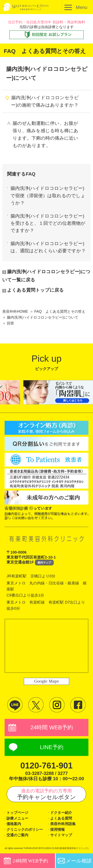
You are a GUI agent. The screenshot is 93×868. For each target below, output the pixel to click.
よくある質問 (61, 818)
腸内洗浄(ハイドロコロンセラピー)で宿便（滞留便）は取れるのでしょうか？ (48, 195)
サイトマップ (61, 835)
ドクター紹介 (61, 813)
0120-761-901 (46, 766)
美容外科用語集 (63, 824)
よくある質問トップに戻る (35, 290)
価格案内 (14, 824)
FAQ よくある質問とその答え (60, 311)
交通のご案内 (17, 835)
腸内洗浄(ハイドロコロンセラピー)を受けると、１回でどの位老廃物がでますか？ (48, 223)
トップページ (17, 813)
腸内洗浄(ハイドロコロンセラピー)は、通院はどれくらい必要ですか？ (48, 247)
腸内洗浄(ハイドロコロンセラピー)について (43, 317)
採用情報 (57, 830)
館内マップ (44, 563)
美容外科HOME (15, 311)
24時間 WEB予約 (52, 727)
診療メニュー (17, 818)
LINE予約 (52, 747)
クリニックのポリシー (25, 830)
